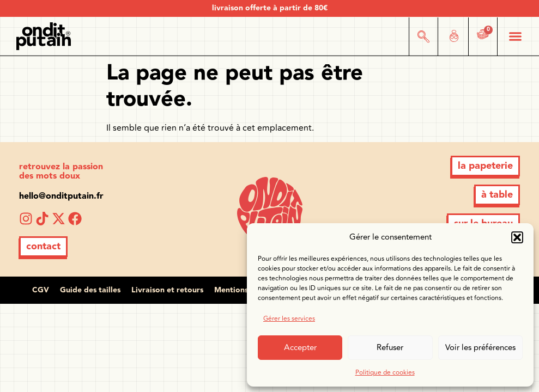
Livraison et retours (167, 290)
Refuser (390, 348)
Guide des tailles (90, 290)
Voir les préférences (480, 348)
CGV (41, 290)
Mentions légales (245, 290)
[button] (517, 237)
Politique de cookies (385, 373)
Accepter (300, 348)
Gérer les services (289, 319)
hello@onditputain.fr (61, 196)
